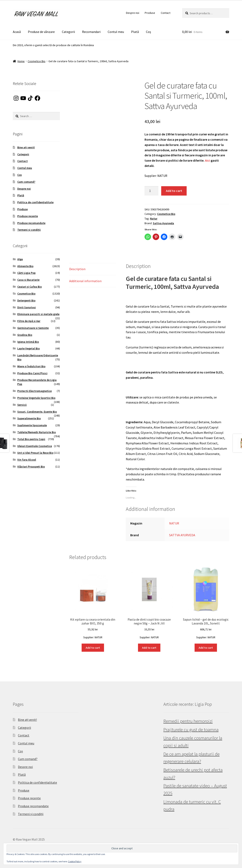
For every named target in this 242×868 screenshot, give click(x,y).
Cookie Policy (75, 861)
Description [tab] (77, 269)
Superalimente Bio (29, 418)
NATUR (174, 523)
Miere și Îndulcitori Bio (31, 366)
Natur (154, 219)
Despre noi (133, 13)
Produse (150, 13)
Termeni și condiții (29, 230)
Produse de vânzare (41, 32)
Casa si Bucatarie (28, 280)
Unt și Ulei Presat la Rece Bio (35, 453)
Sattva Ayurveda (163, 223)
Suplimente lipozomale (32, 425)
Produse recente (28, 216)
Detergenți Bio (26, 300)
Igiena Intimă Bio (28, 342)
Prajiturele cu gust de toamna (191, 730)
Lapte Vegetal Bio (28, 348)
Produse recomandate (31, 223)
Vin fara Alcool (27, 460)
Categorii (68, 32)
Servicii (22, 405)
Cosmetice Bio (37, 61)
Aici (208, 160)
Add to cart (174, 191)
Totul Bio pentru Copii (31, 439)
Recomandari (91, 32)
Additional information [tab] (85, 281)
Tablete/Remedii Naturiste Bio (37, 432)
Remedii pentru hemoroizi (188, 721)
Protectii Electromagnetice (34, 391)
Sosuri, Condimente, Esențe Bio (37, 412)
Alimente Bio (25, 266)
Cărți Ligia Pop (26, 273)
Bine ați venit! (26, 147)
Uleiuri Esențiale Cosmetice (35, 446)
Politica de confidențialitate (35, 202)
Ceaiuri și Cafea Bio (30, 287)
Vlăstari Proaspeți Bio (31, 467)
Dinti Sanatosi (27, 307)
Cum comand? (26, 182)
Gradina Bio (25, 335)
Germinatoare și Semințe (33, 328)
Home (21, 61)
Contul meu (116, 32)
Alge (20, 259)
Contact (166, 13)
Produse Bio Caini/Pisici (32, 373)
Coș (148, 32)
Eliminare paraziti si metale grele (38, 314)
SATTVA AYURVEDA (182, 535)
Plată (135, 32)
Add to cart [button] (93, 648)
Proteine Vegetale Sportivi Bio (36, 398)
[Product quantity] (151, 191)
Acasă (17, 32)
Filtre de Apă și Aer (29, 321)
